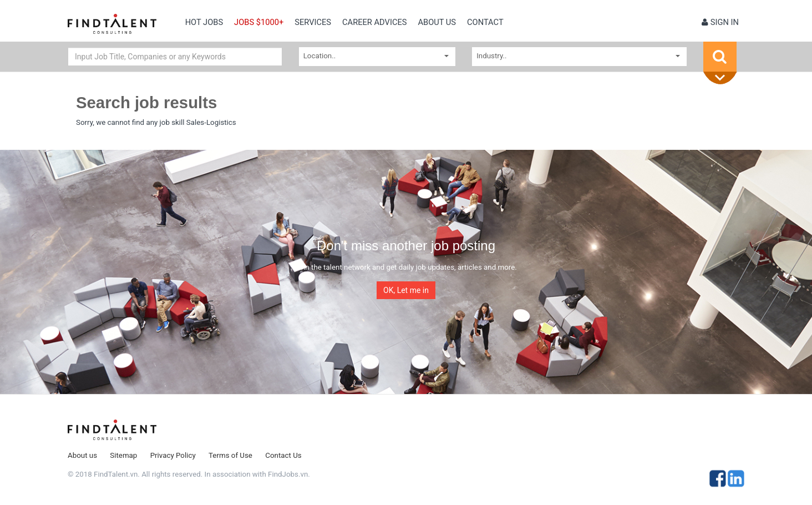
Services (313, 22)
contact (485, 22)
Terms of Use (230, 455)
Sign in (720, 22)
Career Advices (374, 22)
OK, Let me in (406, 290)
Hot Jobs (204, 22)
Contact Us (283, 455)
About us (437, 22)
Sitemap (123, 455)
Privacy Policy (173, 455)
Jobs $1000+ (259, 22)
